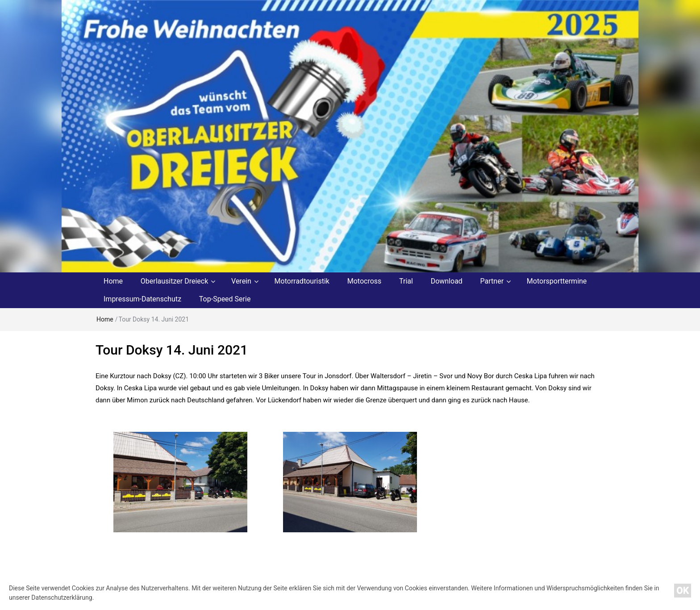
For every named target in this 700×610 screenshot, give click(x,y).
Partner (492, 281)
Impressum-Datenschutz (142, 299)
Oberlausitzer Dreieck (175, 281)
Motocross (365, 281)
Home (113, 281)
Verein (241, 281)
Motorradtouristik (302, 281)
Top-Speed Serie (225, 299)
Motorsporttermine (557, 281)
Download (447, 281)
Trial (406, 281)
